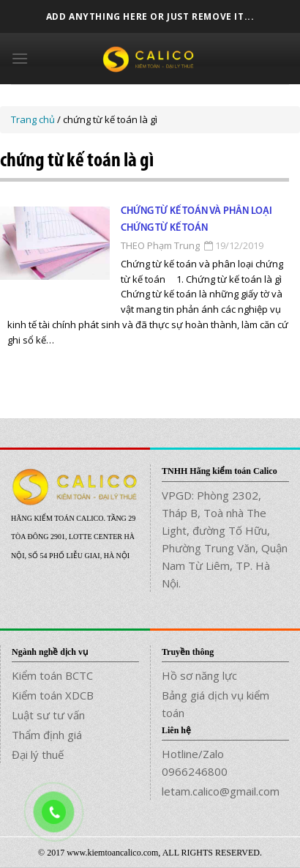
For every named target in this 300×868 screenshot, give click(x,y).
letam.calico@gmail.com (221, 791)
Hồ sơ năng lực (199, 675)
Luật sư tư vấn (48, 715)
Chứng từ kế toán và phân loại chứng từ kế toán (196, 219)
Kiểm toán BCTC (52, 675)
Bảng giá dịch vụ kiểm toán (215, 704)
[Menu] (20, 58)
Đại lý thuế (38, 754)
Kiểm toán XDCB (53, 695)
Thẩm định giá (47, 735)
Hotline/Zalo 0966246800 (195, 763)
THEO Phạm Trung (160, 245)
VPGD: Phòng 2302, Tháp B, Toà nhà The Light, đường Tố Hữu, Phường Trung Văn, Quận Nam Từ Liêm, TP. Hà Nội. (225, 539)
